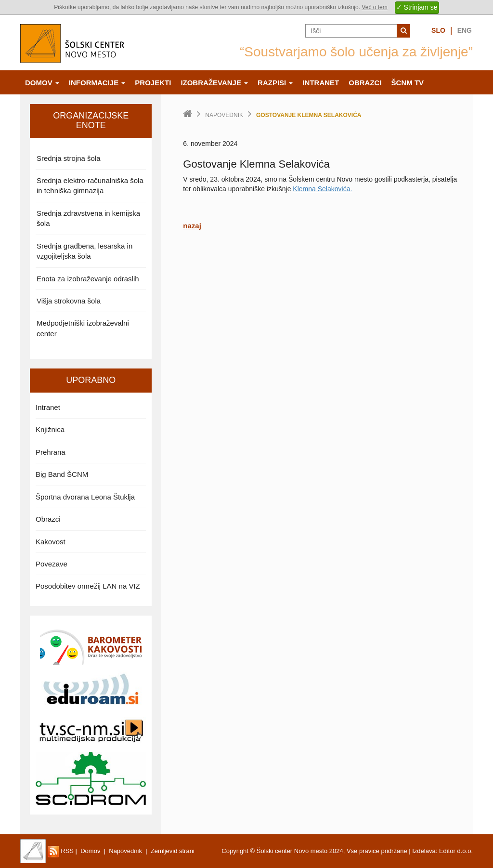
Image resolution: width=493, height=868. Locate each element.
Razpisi (275, 83)
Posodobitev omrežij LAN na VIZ (88, 586)
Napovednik (224, 115)
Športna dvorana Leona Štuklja (85, 497)
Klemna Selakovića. (322, 189)
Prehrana (51, 452)
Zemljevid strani (173, 851)
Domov (42, 83)
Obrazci (365, 83)
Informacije (97, 83)
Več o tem (374, 7)
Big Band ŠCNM (62, 474)
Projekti (153, 83)
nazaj (192, 226)
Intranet (321, 83)
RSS (61, 851)
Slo (438, 30)
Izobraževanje (214, 83)
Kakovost (51, 542)
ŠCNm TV (408, 83)
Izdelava (424, 851)
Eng (465, 30)
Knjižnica (50, 429)
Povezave (52, 564)
